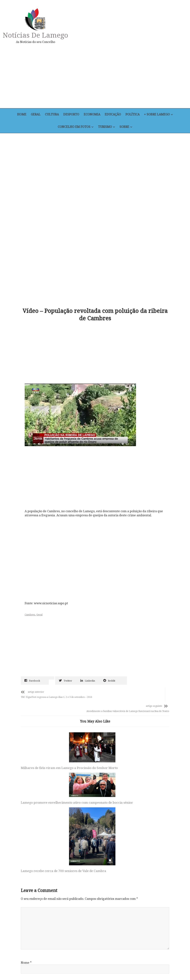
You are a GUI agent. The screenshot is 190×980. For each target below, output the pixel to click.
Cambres (31, 561)
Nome (26, 829)
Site (23, 877)
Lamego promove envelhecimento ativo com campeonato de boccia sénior (93, 704)
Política (134, 115)
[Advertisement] (124, 76)
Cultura (51, 115)
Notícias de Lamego (36, 35)
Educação (114, 115)
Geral (34, 115)
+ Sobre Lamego (159, 115)
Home (20, 115)
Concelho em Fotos (73, 127)
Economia (92, 115)
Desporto (71, 115)
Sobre (125, 127)
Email (26, 853)
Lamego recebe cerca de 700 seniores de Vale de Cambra (142, 735)
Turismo (105, 127)
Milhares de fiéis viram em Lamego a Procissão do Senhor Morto (41, 710)
